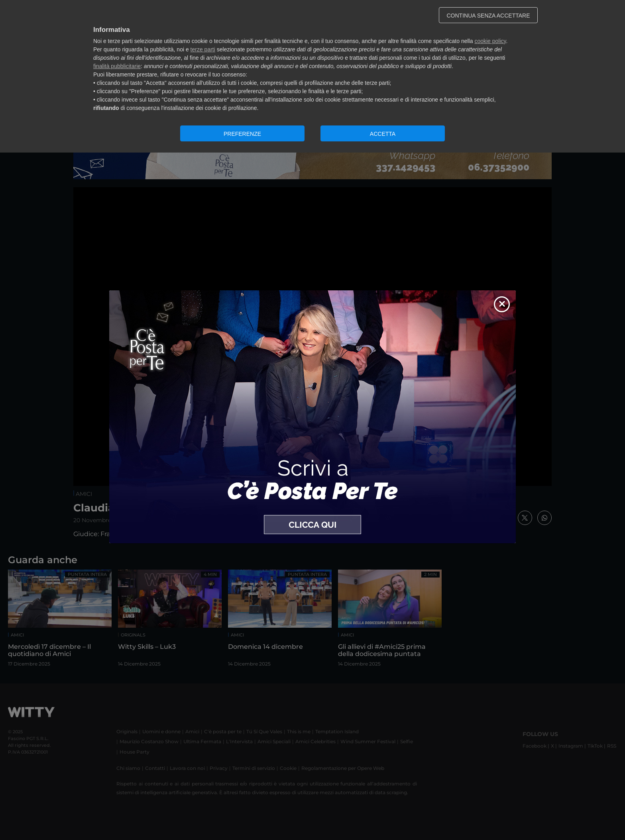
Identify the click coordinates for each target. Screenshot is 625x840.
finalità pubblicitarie (117, 66)
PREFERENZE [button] (242, 134)
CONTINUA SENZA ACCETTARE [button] (488, 16)
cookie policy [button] (490, 41)
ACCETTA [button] (383, 134)
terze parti (203, 49)
